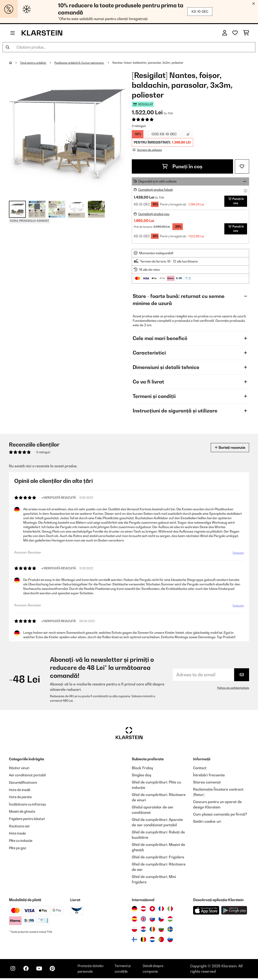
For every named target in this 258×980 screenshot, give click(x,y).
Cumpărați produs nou (155, 218)
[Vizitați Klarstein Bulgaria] (161, 931)
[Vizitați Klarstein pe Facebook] (28, 971)
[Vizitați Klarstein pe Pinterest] (56, 971)
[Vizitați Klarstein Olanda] (152, 941)
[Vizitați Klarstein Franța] (161, 910)
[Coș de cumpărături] (246, 33)
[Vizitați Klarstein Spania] (134, 921)
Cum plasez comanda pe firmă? (220, 816)
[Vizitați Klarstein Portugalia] (161, 941)
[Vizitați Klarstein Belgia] (143, 941)
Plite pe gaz (19, 848)
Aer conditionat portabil (29, 777)
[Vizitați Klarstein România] (152, 931)
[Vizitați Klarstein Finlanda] (134, 941)
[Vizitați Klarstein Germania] (134, 910)
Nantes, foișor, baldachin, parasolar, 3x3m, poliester (153, 63)
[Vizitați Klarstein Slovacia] (152, 921)
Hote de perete (22, 798)
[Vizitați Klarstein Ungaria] (170, 921)
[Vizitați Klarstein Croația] (143, 931)
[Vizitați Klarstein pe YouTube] (42, 971)
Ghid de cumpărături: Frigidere (158, 859)
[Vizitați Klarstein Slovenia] (170, 941)
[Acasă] (15, 63)
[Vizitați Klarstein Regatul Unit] (143, 921)
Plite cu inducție (22, 841)
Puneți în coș (182, 166)
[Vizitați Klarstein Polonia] (134, 931)
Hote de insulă (21, 791)
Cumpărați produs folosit (157, 189)
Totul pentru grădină (34, 63)
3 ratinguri (139, 126)
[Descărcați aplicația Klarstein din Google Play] (234, 912)
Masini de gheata (24, 812)
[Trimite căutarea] (8, 47)
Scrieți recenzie (228, 451)
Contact (200, 770)
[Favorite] (235, 33)
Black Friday (142, 770)
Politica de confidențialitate (233, 690)
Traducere (238, 557)
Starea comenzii (207, 784)
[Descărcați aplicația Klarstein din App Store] (206, 912)
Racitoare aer (21, 827)
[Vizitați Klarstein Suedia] (170, 931)
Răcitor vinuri (20, 770)
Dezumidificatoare (25, 784)
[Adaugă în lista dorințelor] (242, 166)
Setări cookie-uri (207, 823)
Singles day (141, 777)
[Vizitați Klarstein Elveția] (152, 910)
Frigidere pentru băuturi (29, 820)
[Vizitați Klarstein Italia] (170, 910)
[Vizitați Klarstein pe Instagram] (13, 971)
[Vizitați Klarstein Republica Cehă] (161, 921)
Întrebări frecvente (209, 777)
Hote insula (18, 834)
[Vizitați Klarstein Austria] (143, 910)
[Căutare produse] (129, 47)
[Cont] (225, 33)
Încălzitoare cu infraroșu (29, 805)
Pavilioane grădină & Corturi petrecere (83, 63)
